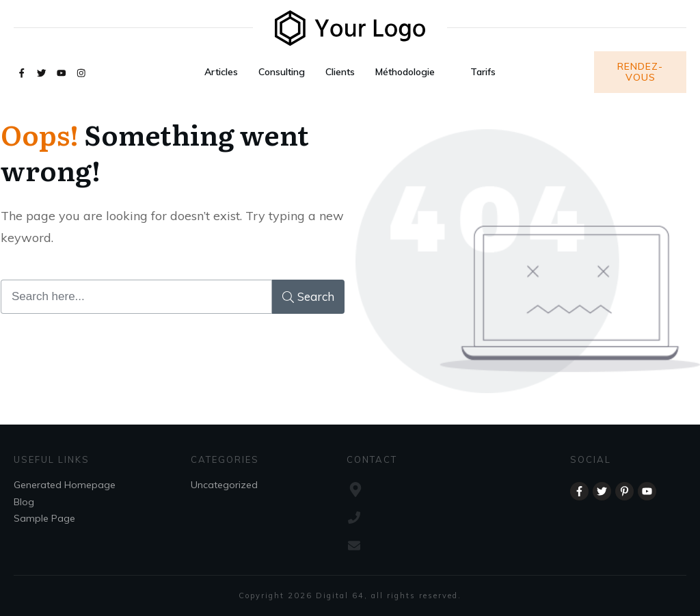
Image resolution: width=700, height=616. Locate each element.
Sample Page (44, 518)
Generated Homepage (65, 485)
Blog (24, 502)
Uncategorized (224, 485)
